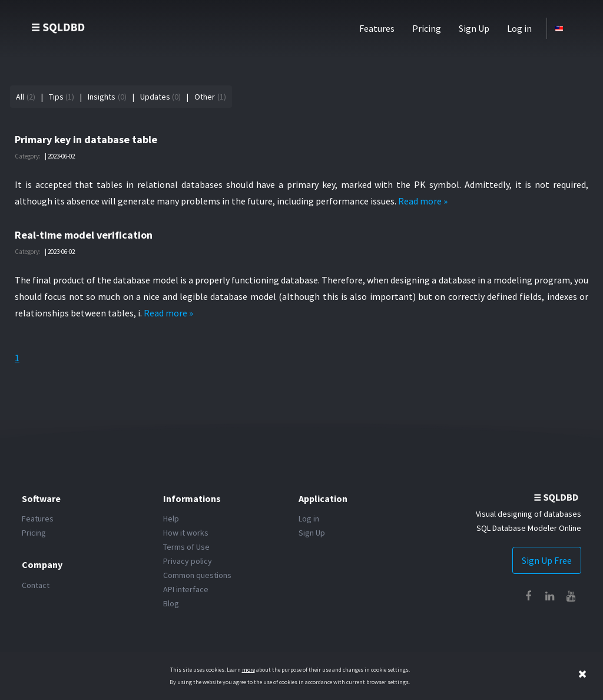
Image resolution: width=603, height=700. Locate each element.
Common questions (197, 575)
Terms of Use (186, 547)
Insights (102, 97)
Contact (36, 585)
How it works (186, 533)
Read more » (423, 201)
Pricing (427, 28)
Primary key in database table (86, 139)
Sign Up (474, 28)
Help (171, 519)
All (20, 97)
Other (205, 97)
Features (377, 28)
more (249, 670)
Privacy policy (188, 561)
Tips (56, 97)
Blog (171, 603)
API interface (186, 589)
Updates (155, 97)
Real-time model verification (84, 235)
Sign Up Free (547, 560)
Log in (519, 28)
